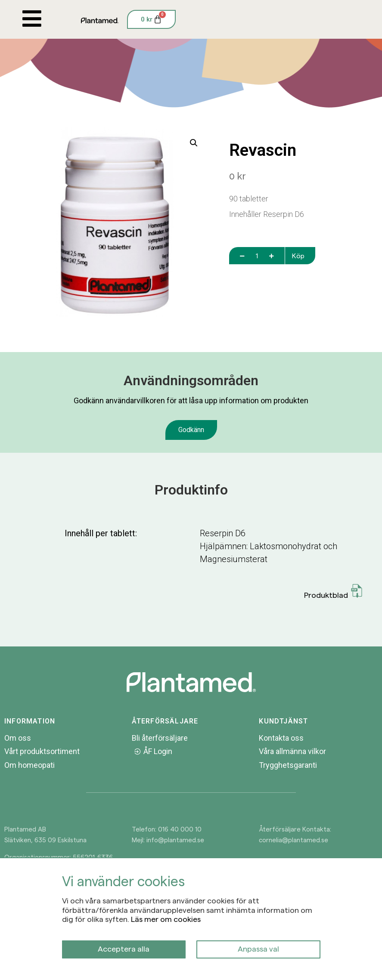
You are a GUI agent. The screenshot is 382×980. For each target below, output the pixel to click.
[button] (194, 143)
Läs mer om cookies (166, 919)
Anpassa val (258, 948)
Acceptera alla (124, 948)
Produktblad (334, 592)
